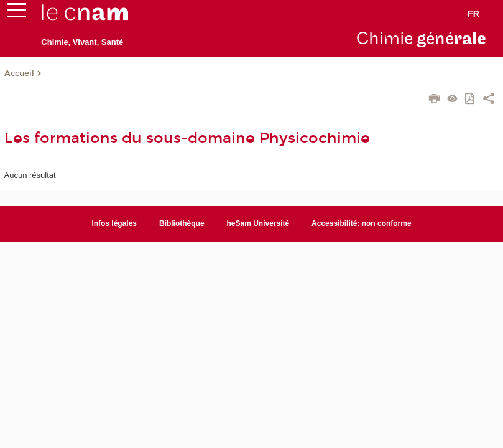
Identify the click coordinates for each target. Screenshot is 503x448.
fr (473, 14)
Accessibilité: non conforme (362, 223)
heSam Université (258, 223)
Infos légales (114, 223)
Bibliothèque (182, 223)
